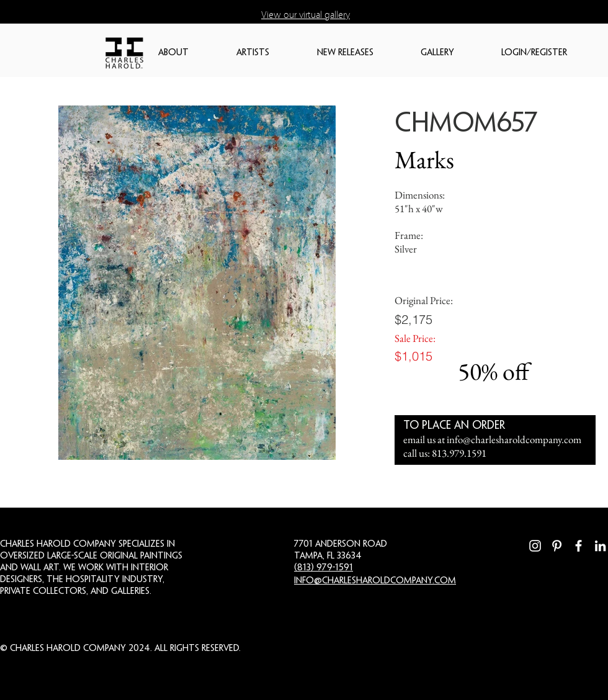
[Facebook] (579, 546)
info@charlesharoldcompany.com (514, 439)
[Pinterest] (557, 546)
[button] (191, 53)
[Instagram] (535, 546)
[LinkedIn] (600, 546)
